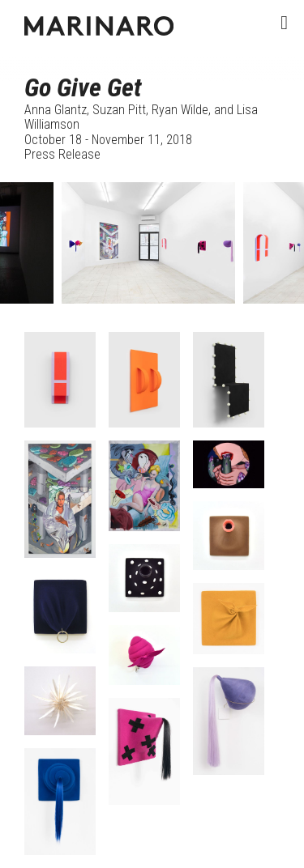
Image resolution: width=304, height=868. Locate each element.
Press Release (62, 154)
